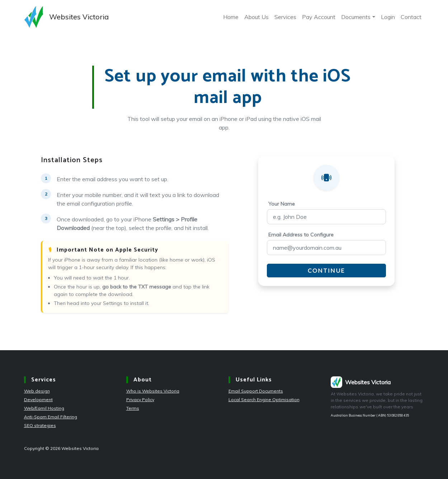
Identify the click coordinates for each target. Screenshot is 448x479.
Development (38, 400)
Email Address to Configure (301, 235)
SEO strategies (40, 425)
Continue (326, 270)
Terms (133, 408)
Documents (356, 17)
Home (231, 17)
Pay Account (319, 17)
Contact (411, 17)
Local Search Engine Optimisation (264, 400)
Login (388, 17)
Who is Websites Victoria (153, 391)
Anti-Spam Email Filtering (51, 417)
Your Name (282, 204)
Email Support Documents (256, 391)
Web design (37, 391)
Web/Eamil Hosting (44, 408)
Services (285, 17)
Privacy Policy (140, 400)
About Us (256, 17)
